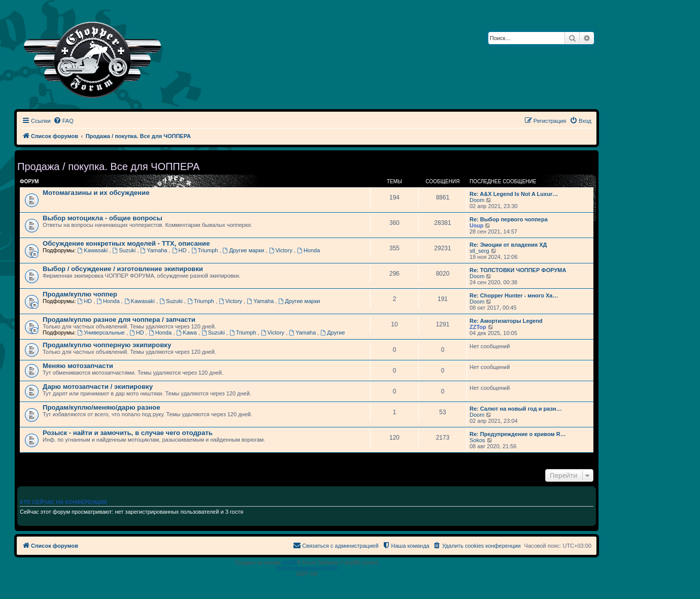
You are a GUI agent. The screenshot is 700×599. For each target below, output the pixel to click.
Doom (477, 200)
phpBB (289, 563)
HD (180, 250)
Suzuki (125, 250)
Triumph (206, 250)
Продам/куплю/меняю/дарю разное (102, 407)
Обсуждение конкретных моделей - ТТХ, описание (126, 243)
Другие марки (244, 250)
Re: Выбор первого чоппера (509, 219)
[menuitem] (63, 121)
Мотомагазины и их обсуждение (96, 193)
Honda (308, 250)
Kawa (187, 332)
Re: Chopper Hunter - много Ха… (514, 295)
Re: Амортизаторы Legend (506, 321)
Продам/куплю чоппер (80, 294)
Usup (477, 225)
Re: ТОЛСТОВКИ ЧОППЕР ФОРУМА (518, 270)
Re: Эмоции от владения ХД (508, 245)
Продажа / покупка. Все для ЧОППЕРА (108, 167)
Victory (281, 250)
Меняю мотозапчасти (78, 366)
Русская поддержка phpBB (306, 568)
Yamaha (154, 250)
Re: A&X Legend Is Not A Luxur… (514, 194)
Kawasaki (93, 250)
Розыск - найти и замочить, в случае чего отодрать (128, 433)
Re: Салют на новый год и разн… (516, 409)
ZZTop (478, 327)
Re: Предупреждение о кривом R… (518, 434)
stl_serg (479, 251)
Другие (332, 332)
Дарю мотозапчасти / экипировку (98, 387)
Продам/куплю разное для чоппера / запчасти (119, 320)
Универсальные (102, 332)
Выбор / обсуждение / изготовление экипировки (123, 269)
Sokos (477, 440)
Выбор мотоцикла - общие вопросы (103, 218)
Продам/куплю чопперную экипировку (107, 345)
